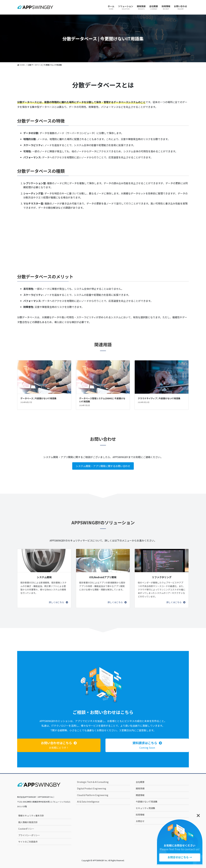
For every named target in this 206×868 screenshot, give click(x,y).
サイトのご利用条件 (28, 842)
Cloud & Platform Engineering (93, 795)
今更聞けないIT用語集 (147, 802)
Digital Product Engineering (92, 788)
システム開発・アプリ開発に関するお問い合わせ (103, 466)
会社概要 (140, 782)
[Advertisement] (103, 237)
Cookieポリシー (26, 829)
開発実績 (140, 788)
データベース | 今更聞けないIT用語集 (38, 398)
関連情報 (140, 795)
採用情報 (140, 815)
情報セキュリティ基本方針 (31, 816)
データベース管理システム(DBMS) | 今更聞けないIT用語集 (102, 400)
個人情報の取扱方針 (28, 822)
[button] (58, 602)
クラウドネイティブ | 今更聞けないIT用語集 (159, 398)
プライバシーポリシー (29, 835)
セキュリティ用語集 (145, 808)
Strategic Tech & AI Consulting (93, 782)
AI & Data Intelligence (88, 802)
